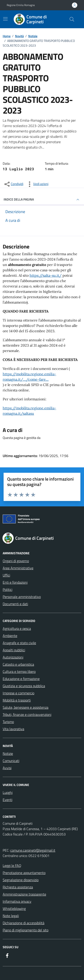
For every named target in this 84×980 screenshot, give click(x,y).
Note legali (11, 916)
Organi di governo (16, 561)
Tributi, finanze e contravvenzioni (27, 714)
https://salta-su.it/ (46, 275)
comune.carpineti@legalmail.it (33, 850)
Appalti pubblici (14, 650)
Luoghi (8, 792)
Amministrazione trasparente (24, 894)
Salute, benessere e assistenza (26, 707)
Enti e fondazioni (15, 582)
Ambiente (10, 636)
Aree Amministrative (18, 568)
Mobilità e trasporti (17, 700)
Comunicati (11, 761)
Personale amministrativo (22, 597)
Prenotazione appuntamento (24, 873)
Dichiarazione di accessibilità (24, 923)
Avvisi (7, 768)
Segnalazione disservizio (21, 880)
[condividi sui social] (13, 184)
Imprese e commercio (18, 693)
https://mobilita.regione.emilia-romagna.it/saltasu (29, 411)
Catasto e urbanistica (18, 664)
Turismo (8, 722)
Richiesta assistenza (18, 887)
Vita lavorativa (13, 729)
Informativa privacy (17, 901)
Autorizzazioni (13, 657)
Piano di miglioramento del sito (26, 930)
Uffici (6, 575)
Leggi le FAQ (12, 866)
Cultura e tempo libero (19, 671)
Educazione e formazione (21, 679)
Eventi (8, 800)
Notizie (8, 753)
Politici (8, 589)
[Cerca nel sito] (72, 19)
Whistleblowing (14, 909)
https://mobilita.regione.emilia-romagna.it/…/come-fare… (29, 377)
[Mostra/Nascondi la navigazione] (5, 19)
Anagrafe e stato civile (19, 643)
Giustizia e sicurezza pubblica (24, 686)
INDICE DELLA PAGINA (42, 200)
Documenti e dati (15, 604)
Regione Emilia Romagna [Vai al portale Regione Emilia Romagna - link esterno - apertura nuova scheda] (21, 5)
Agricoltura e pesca (17, 628)
